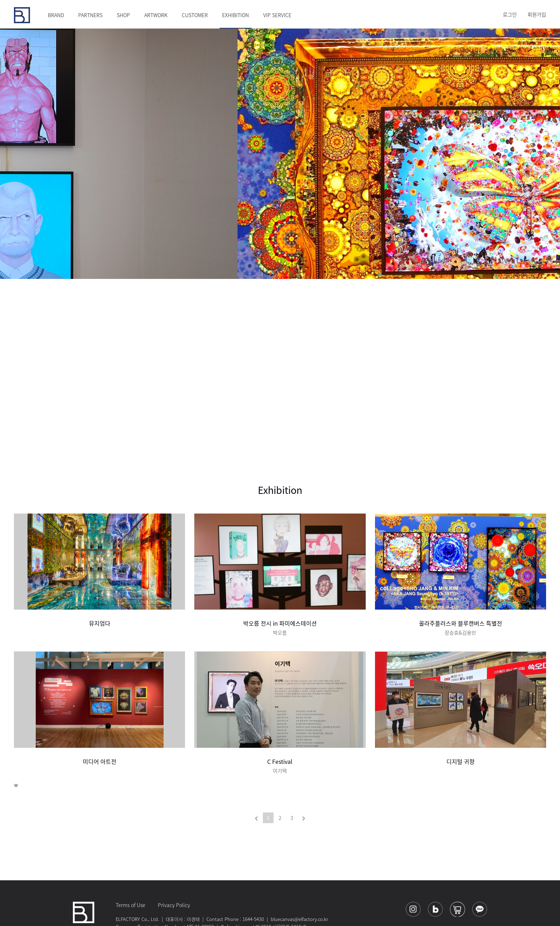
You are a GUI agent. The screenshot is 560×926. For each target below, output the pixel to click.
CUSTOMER (195, 15)
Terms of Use (131, 905)
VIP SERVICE (277, 15)
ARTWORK (156, 15)
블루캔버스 (22, 15)
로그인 (510, 14)
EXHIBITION (236, 15)
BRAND (56, 15)
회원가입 (537, 14)
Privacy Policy (174, 905)
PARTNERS (90, 15)
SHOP (123, 15)
